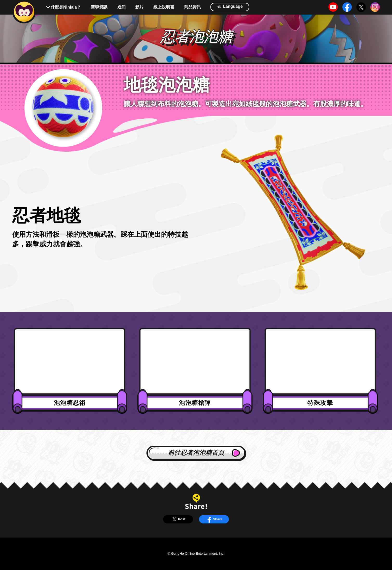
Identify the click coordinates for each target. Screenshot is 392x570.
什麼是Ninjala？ (66, 7)
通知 (121, 7)
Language (230, 6)
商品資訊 (192, 7)
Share (214, 519)
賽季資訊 (99, 7)
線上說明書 (164, 7)
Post (178, 519)
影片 (139, 7)
